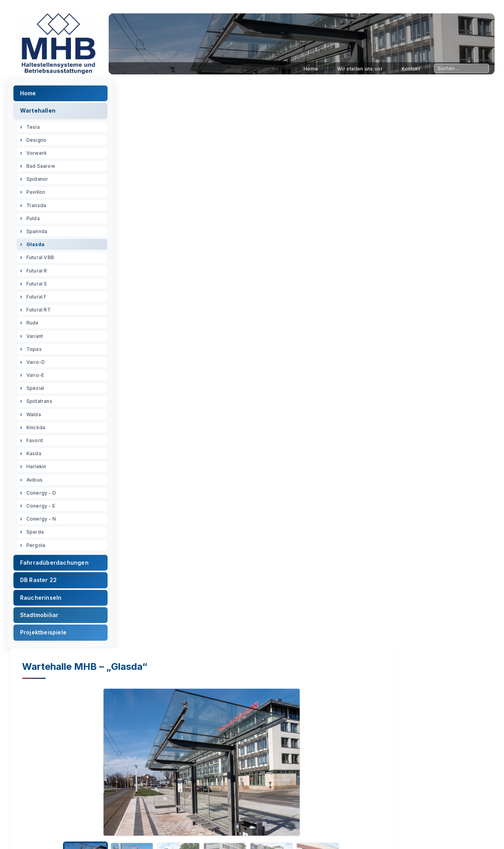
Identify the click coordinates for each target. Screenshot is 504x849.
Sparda (37, 535)
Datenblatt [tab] (131, 325)
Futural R (39, 273)
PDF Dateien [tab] (335, 325)
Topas (36, 351)
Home (311, 69)
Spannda (39, 234)
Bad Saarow (43, 168)
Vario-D (38, 364)
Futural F (39, 299)
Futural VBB (43, 260)
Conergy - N (44, 521)
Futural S (39, 286)
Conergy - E (43, 508)
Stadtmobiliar (42, 617)
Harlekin (39, 469)
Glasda (38, 247)
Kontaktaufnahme (392, 831)
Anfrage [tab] (382, 325)
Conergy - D (44, 495)
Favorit (37, 443)
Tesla (35, 129)
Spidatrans (42, 404)
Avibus (37, 482)
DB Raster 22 (41, 582)
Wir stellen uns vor (360, 69)
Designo (39, 142)
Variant (37, 338)
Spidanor (40, 182)
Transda (39, 208)
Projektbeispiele (46, 635)
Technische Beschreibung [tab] (263, 325)
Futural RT (41, 312)
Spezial (38, 391)
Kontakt (411, 69)
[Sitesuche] (461, 68)
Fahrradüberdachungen (57, 565)
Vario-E (38, 377)
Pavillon (38, 195)
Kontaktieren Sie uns (316, 756)
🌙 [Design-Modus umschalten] (480, 831)
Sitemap (297, 831)
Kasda (36, 456)
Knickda (38, 430)
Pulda (35, 221)
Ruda (35, 325)
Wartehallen (40, 113)
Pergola (38, 548)
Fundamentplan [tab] (186, 325)
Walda (36, 417)
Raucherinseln (43, 600)
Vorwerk (39, 155)
